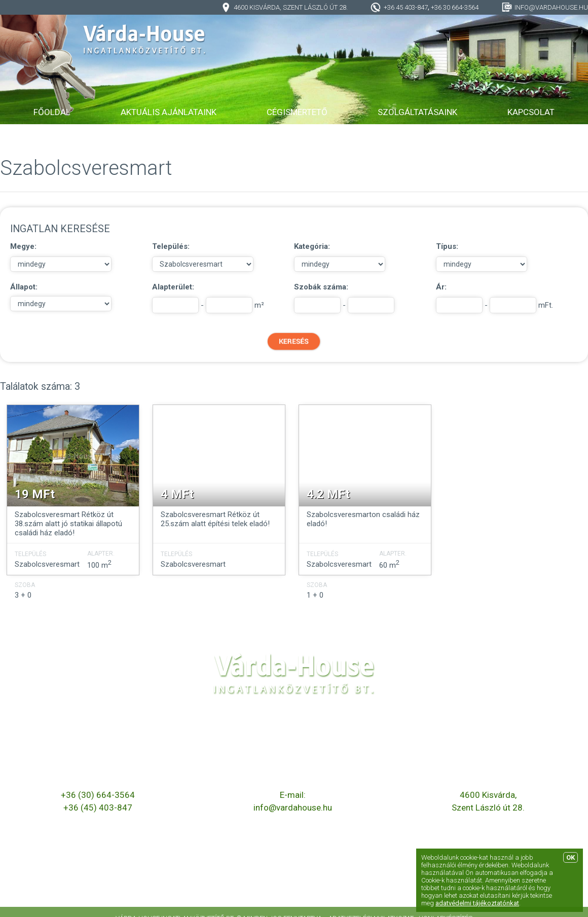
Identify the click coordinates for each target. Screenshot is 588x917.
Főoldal (52, 112)
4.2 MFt (328, 494)
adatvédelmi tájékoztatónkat (477, 903)
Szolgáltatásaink (417, 112)
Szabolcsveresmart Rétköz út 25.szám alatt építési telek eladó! (215, 519)
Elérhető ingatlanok (127, 871)
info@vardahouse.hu (551, 7)
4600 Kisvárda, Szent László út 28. (291, 7)
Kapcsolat (531, 112)
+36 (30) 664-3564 (98, 795)
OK (571, 857)
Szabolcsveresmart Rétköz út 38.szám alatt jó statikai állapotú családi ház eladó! (68, 524)
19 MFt (35, 494)
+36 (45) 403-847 (98, 808)
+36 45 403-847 (406, 7)
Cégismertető (297, 112)
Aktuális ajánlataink (169, 112)
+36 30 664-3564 (455, 7)
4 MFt (177, 494)
